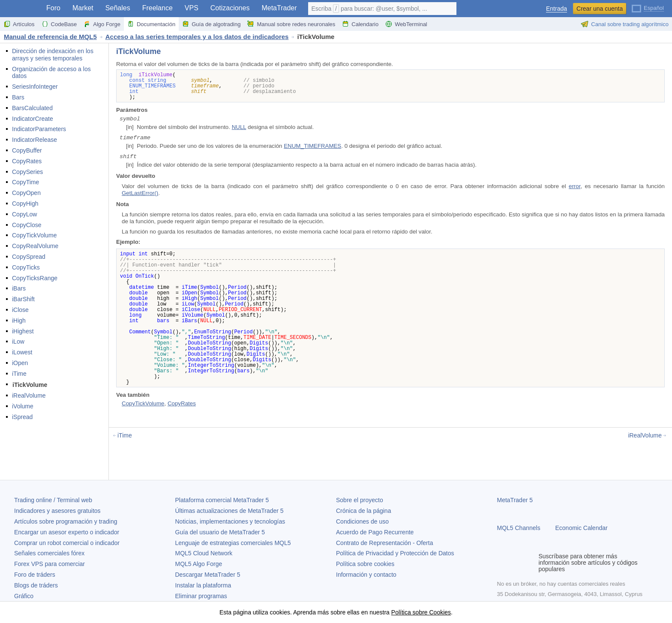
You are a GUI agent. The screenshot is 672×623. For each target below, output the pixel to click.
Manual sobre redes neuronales (291, 24)
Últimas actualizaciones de (229, 511)
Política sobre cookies (365, 564)
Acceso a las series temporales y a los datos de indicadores (197, 37)
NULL (239, 127)
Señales (118, 8)
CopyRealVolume (35, 246)
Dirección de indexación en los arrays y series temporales (53, 55)
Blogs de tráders (36, 585)
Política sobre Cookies (421, 612)
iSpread (22, 417)
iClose (20, 310)
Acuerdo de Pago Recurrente (375, 532)
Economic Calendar (582, 528)
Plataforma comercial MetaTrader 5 (222, 500)
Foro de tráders (35, 575)
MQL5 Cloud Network (204, 553)
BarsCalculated (32, 108)
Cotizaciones (230, 8)
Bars (18, 97)
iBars (19, 288)
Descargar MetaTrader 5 (208, 575)
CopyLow (24, 214)
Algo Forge (102, 24)
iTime (19, 374)
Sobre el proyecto (360, 500)
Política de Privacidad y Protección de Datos (395, 553)
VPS (192, 8)
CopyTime (25, 182)
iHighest (23, 331)
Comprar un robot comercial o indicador (67, 543)
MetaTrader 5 (515, 500)
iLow (18, 341)
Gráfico (24, 596)
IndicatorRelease (34, 140)
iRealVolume (29, 395)
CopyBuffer (27, 150)
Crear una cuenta (600, 9)
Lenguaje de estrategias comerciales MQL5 (233, 543)
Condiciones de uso (362, 521)
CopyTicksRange (35, 278)
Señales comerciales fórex (49, 553)
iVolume (23, 406)
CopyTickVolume (34, 235)
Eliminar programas (201, 596)
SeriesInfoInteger (35, 87)
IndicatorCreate (33, 119)
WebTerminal (406, 24)
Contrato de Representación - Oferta (384, 543)
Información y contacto (366, 575)
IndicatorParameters (39, 129)
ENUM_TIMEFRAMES (312, 146)
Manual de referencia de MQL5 (50, 37)
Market (83, 8)
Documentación (151, 24)
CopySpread (29, 257)
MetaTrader (279, 8)
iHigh (19, 320)
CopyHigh (25, 204)
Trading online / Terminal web (53, 500)
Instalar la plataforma (203, 585)
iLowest (22, 352)
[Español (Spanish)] (648, 8)
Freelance (157, 8)
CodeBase (59, 24)
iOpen (20, 363)
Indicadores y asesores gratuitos (57, 511)
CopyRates (27, 161)
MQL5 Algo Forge (199, 564)
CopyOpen (26, 193)
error (574, 186)
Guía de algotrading (211, 24)
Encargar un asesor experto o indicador (67, 532)
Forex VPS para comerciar (49, 564)
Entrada (556, 9)
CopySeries (27, 172)
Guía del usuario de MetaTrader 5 (220, 532)
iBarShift (23, 299)
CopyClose (27, 225)
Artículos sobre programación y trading (66, 521)
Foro (53, 8)
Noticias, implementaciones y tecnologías (230, 521)
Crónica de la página (363, 511)
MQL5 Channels (519, 528)
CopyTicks (26, 267)
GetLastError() (140, 193)
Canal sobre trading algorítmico (625, 24)
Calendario (360, 24)
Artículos (19, 24)
